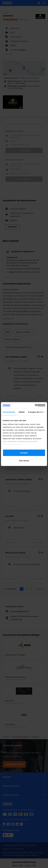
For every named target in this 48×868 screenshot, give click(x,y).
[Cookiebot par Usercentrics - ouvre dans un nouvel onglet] (35, 405)
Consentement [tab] (9, 412)
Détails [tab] (22, 412)
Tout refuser (24, 461)
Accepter (24, 453)
